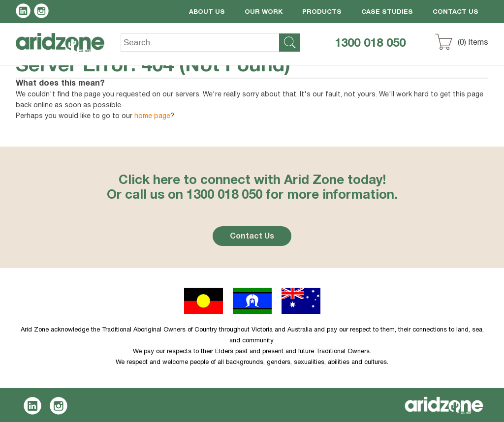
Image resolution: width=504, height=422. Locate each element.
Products (322, 13)
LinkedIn (25, 12)
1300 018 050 (370, 44)
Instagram (43, 12)
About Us (207, 13)
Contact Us (456, 13)
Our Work (264, 13)
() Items (473, 43)
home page (152, 117)
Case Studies (387, 13)
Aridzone (68, 50)
